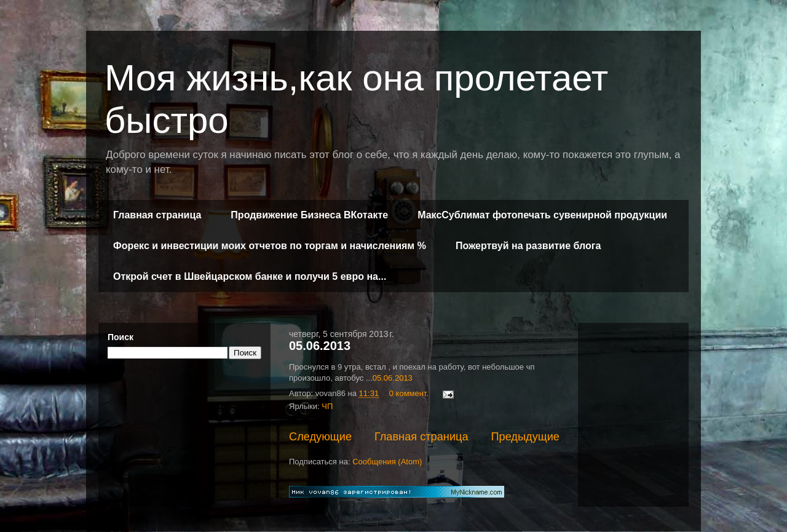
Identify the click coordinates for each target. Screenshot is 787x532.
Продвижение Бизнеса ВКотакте (309, 215)
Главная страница (157, 215)
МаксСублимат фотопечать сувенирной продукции (542, 215)
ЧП (327, 406)
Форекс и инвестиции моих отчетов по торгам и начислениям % (270, 246)
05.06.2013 (320, 346)
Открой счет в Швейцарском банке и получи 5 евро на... (250, 276)
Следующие (320, 437)
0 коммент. (409, 393)
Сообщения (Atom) (387, 462)
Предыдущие (525, 437)
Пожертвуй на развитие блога (528, 246)
